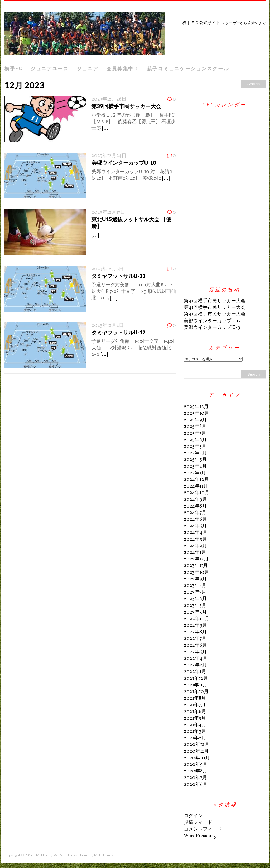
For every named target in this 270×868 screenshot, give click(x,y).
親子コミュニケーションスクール (188, 68)
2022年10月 (197, 619)
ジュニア (88, 68)
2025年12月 (196, 407)
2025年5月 (195, 447)
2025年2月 (195, 467)
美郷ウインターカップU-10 (124, 163)
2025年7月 (195, 433)
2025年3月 (195, 460)
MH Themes (104, 855)
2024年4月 (196, 533)
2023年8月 (195, 586)
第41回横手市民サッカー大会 (215, 301)
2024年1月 (195, 553)
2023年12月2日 (108, 326)
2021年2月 (195, 738)
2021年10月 (196, 692)
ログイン (193, 816)
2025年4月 (195, 453)
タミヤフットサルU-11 (119, 276)
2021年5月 (195, 718)
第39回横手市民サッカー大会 (126, 106)
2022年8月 (195, 632)
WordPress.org (200, 836)
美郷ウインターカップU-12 (212, 321)
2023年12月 (196, 559)
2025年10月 (196, 413)
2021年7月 (195, 705)
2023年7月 (195, 592)
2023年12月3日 (108, 269)
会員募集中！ (123, 68)
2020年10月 (197, 758)
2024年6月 (195, 520)
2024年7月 (195, 513)
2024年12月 (196, 480)
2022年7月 (195, 639)
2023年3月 (195, 612)
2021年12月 (196, 679)
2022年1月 (195, 672)
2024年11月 (196, 486)
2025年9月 (195, 420)
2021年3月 (195, 732)
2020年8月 (196, 771)
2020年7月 (195, 778)
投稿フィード (198, 823)
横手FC (14, 68)
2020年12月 (197, 745)
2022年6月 (195, 646)
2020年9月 (196, 765)
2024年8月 (195, 506)
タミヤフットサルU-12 (119, 332)
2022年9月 (195, 626)
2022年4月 (196, 659)
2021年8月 (195, 698)
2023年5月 (195, 606)
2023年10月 (196, 573)
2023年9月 (195, 579)
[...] (106, 129)
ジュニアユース (50, 68)
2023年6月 (195, 599)
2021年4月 (195, 725)
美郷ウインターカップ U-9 (212, 328)
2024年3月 (195, 540)
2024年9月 (195, 500)
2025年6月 (195, 440)
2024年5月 (195, 526)
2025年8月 (195, 427)
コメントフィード (203, 829)
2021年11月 (196, 685)
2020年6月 (196, 785)
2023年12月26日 (109, 99)
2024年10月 (197, 493)
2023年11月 (196, 566)
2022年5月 (195, 652)
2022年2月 (195, 665)
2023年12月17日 (108, 212)
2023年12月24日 (109, 156)
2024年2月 (195, 546)
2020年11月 (196, 752)
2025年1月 (195, 473)
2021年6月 (195, 712)
